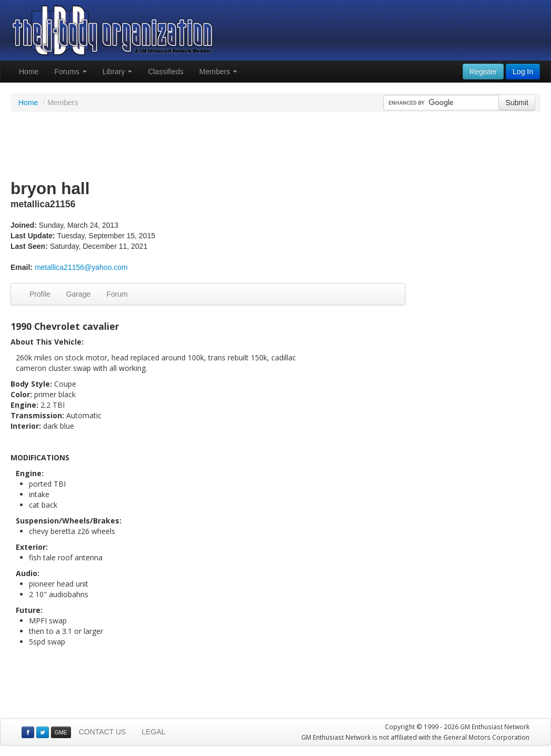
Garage (79, 294)
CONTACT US (103, 732)
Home (29, 72)
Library (118, 72)
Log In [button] (523, 72)
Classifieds (166, 72)
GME (61, 732)
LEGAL (153, 732)
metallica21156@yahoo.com (81, 267)
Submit (517, 103)
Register (483, 72)
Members (218, 72)
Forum (117, 294)
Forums (70, 72)
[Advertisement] (275, 146)
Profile (40, 294)
